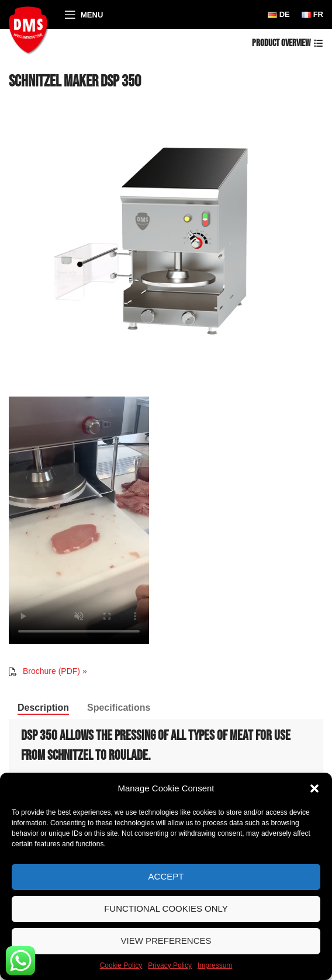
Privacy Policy (170, 965)
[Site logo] (31, 29)
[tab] (43, 708)
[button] (314, 788)
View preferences (166, 941)
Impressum (215, 965)
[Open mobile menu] (84, 15)
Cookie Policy (121, 965)
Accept (166, 876)
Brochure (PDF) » (55, 671)
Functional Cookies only (166, 908)
